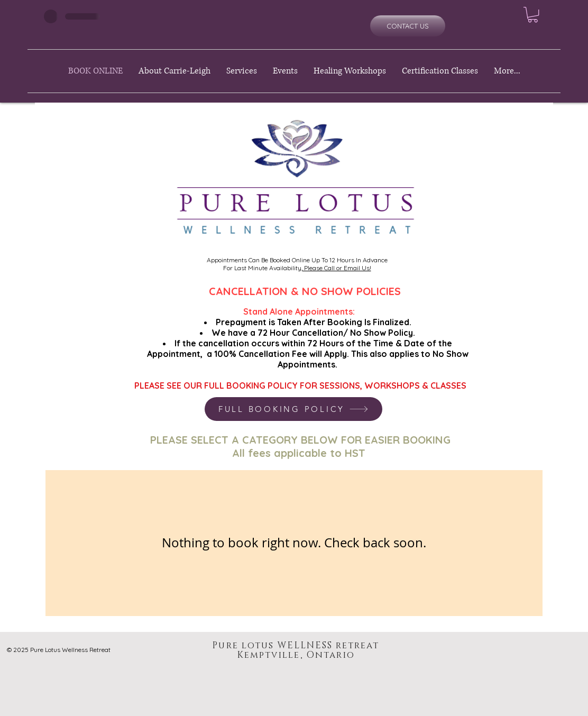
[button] (533, 15)
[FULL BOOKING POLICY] (293, 409)
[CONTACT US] (408, 26)
